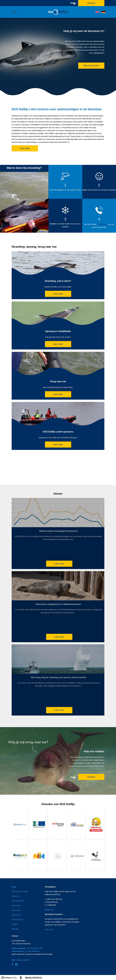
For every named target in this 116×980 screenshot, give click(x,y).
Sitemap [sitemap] (15, 929)
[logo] (58, 15)
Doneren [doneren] (91, 777)
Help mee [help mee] (15, 896)
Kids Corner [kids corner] (16, 905)
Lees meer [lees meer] (25, 148)
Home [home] (14, 887)
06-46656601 (102, 224)
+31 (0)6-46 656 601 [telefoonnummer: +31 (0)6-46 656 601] (27, 948)
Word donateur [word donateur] (17, 919)
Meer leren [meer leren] (16, 910)
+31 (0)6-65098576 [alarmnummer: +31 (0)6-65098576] (26, 951)
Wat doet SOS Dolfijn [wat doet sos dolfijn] (20, 891)
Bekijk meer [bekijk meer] (49, 910)
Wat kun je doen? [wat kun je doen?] (91, 66)
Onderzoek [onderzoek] (16, 915)
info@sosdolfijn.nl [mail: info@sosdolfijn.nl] (21, 960)
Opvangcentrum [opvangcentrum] (18, 901)
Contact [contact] (15, 924)
